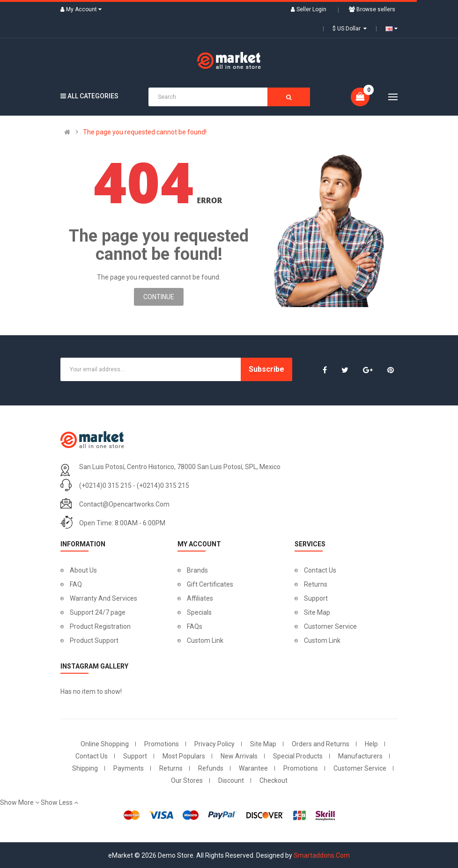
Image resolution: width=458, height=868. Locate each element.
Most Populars (184, 756)
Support (316, 598)
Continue (159, 297)
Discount (231, 780)
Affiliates (200, 598)
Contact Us (320, 570)
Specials (199, 612)
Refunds (211, 768)
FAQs (195, 626)
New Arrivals (239, 756)
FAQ (76, 584)
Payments (129, 768)
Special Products (298, 756)
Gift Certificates (210, 584)
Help (371, 744)
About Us (83, 570)
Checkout (273, 780)
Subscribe (266, 369)
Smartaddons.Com (322, 855)
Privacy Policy (214, 744)
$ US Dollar (350, 29)
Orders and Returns (321, 744)
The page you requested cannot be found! (145, 132)
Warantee (253, 768)
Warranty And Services (103, 598)
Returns (316, 584)
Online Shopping (105, 744)
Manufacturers (360, 756)
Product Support (94, 640)
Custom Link (205, 640)
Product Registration (100, 626)
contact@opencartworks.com (124, 504)
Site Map (317, 612)
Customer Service (330, 626)
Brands (197, 570)
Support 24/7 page (98, 612)
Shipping (85, 768)
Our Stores (187, 780)
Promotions (162, 744)
